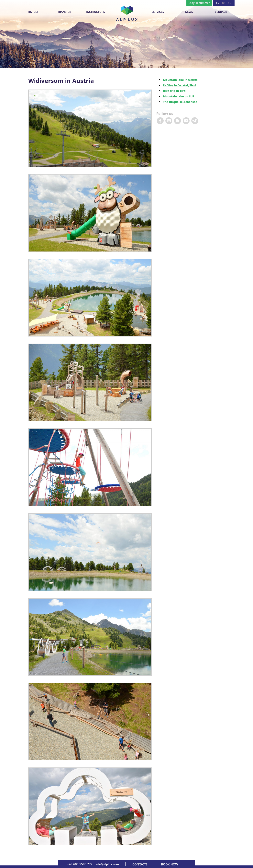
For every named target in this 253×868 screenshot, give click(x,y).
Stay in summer (199, 3)
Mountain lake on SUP (179, 96)
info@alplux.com (107, 864)
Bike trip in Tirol (175, 91)
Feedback (220, 12)
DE (224, 3)
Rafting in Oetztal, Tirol (180, 85)
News (189, 12)
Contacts (140, 864)
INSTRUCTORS (96, 12)
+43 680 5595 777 (80, 864)
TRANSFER (64, 12)
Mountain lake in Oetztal (181, 80)
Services (158, 12)
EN (218, 3)
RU (230, 3)
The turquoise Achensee (180, 102)
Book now (170, 864)
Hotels (33, 12)
